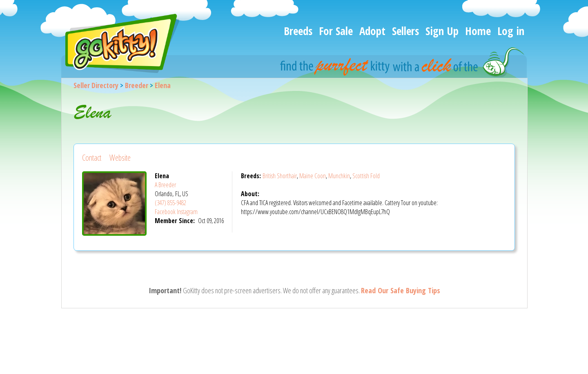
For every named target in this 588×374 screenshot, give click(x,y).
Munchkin (339, 176)
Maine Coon (313, 176)
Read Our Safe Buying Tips (401, 290)
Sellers (405, 31)
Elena (163, 85)
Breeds (298, 31)
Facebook (165, 212)
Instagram (187, 212)
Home (478, 31)
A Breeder (165, 185)
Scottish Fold (366, 176)
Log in (511, 31)
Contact (92, 158)
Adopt (372, 31)
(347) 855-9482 (170, 203)
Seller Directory (96, 85)
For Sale (336, 31)
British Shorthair (280, 176)
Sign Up (442, 31)
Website (120, 158)
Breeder (137, 85)
